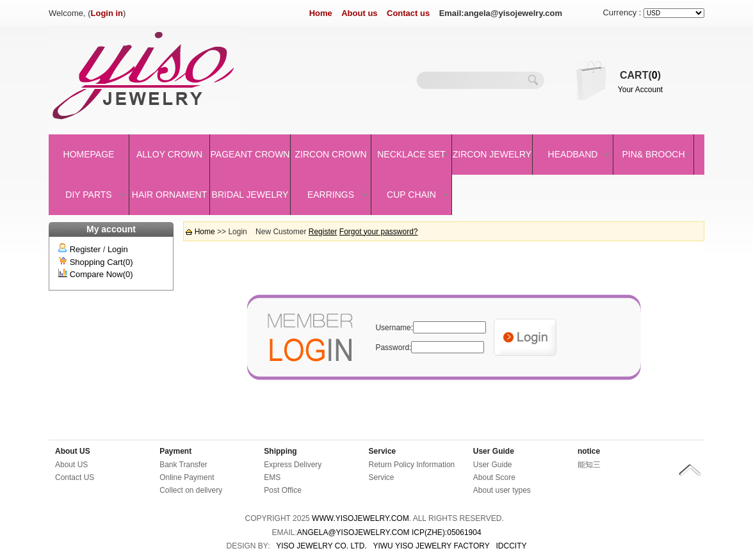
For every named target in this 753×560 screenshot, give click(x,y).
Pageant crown (250, 154)
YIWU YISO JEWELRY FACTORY (431, 546)
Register (85, 249)
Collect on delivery (191, 490)
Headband (573, 154)
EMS (272, 477)
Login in (107, 13)
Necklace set (411, 154)
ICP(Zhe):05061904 (447, 532)
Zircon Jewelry (492, 154)
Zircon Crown (331, 154)
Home (321, 13)
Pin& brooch (653, 154)
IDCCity (512, 546)
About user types (502, 490)
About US (73, 451)
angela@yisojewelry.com (353, 532)
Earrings (331, 195)
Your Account (640, 90)
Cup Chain (411, 195)
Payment (175, 451)
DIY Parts (88, 195)
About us (359, 13)
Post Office (282, 490)
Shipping (280, 451)
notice (589, 451)
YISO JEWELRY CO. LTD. (321, 546)
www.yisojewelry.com (360, 518)
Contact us (408, 13)
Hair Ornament (169, 195)
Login (118, 249)
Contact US (75, 477)
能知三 (589, 465)
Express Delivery (293, 465)
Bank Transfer (183, 465)
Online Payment (187, 477)
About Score (494, 477)
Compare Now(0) (101, 274)
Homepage (89, 154)
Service (383, 451)
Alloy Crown (169, 154)
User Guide (494, 451)
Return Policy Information (412, 465)
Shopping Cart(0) (101, 262)
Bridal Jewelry (250, 195)
